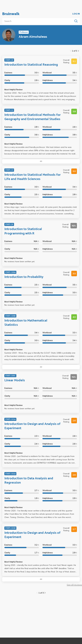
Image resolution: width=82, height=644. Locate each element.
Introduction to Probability (24, 277)
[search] (38, 21)
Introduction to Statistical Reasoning (31, 65)
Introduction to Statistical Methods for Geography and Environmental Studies (33, 117)
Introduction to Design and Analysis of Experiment (32, 426)
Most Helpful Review (13, 90)
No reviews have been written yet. (20, 261)
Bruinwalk (11, 14)
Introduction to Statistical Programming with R (23, 231)
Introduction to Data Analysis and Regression (29, 481)
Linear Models (15, 380)
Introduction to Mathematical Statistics (26, 323)
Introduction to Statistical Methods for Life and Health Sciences (33, 177)
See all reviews (74, 585)
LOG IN (76, 14)
